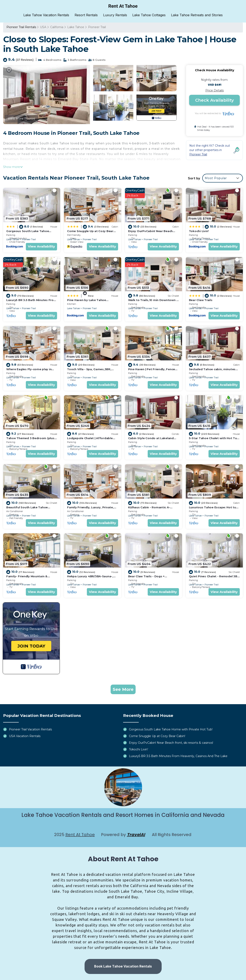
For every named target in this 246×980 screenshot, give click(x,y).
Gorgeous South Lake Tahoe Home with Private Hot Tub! (171, 729)
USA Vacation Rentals (25, 736)
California (57, 27)
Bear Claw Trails (201, 300)
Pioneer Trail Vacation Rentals (30, 729)
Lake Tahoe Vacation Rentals (47, 15)
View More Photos (21, 118)
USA (43, 27)
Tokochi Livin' (199, 231)
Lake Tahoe (76, 27)
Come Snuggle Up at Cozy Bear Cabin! (157, 736)
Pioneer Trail (97, 27)
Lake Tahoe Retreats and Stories (197, 15)
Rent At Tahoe (80, 834)
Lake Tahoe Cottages (149, 15)
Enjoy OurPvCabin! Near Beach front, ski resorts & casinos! (171, 743)
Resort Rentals (86, 15)
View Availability (41, 246)
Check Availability (215, 100)
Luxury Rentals (115, 15)
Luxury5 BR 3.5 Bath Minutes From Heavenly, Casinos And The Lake (178, 756)
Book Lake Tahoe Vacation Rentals (123, 966)
